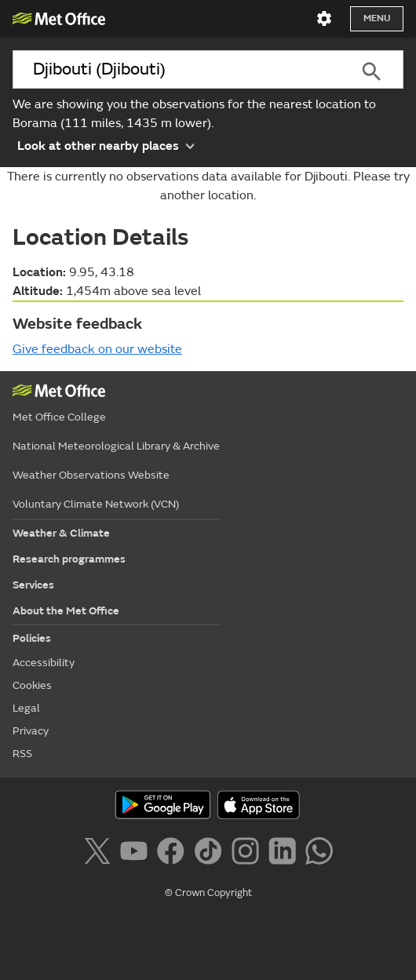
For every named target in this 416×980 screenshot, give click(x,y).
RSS (22, 754)
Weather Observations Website (91, 475)
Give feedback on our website (97, 349)
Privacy (31, 731)
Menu (377, 18)
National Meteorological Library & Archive (116, 446)
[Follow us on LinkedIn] (285, 854)
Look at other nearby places (106, 145)
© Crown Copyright (208, 893)
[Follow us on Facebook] (174, 854)
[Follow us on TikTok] (211, 854)
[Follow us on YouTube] (137, 854)
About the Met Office (66, 611)
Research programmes (69, 559)
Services (33, 585)
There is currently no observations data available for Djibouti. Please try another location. (208, 186)
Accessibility (44, 663)
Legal (26, 708)
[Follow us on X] (100, 854)
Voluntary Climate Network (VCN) (96, 504)
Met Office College (59, 417)
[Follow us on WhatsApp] (319, 854)
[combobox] (175, 69)
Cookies (32, 685)
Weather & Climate (61, 533)
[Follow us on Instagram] (248, 854)
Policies (32, 638)
